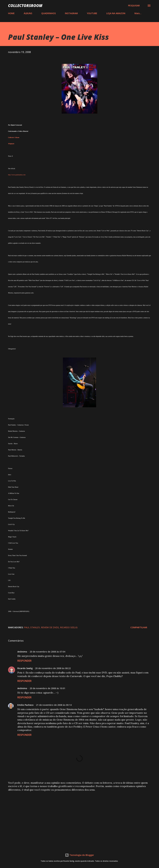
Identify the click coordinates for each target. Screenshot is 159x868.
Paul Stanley (32, 627)
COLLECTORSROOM (25, 6)
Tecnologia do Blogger (79, 855)
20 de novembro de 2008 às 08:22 (53, 668)
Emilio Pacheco (25, 705)
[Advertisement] (79, 818)
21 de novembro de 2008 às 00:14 (54, 705)
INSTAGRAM (71, 13)
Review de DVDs (50, 627)
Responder (24, 661)
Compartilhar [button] (139, 627)
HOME (11, 13)
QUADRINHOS (49, 13)
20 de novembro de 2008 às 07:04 (47, 652)
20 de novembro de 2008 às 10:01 (47, 688)
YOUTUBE (92, 13)
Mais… (138, 13)
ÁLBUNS (28, 13)
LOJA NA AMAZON (116, 13)
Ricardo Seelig (69, 627)
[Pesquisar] (134, 6)
